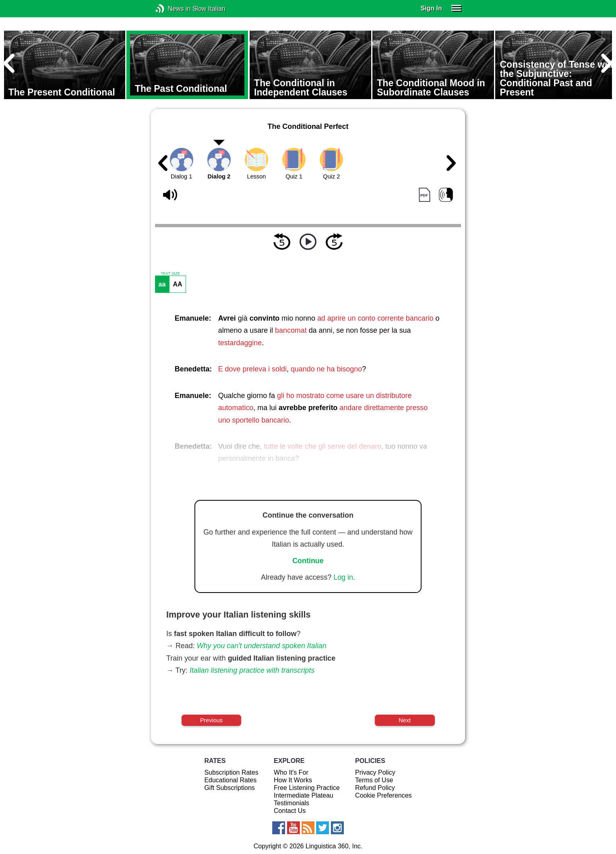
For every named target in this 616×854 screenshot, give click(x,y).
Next (405, 720)
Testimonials (291, 803)
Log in (343, 577)
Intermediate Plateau (304, 795)
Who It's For (291, 772)
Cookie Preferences (383, 795)
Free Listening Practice (307, 788)
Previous (211, 720)
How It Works (293, 780)
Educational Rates (230, 780)
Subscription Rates (231, 772)
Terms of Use (374, 780)
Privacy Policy (375, 772)
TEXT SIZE (170, 274)
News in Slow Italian (172, 9)
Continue (308, 561)
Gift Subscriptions (229, 788)
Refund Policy (375, 788)
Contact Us (290, 811)
